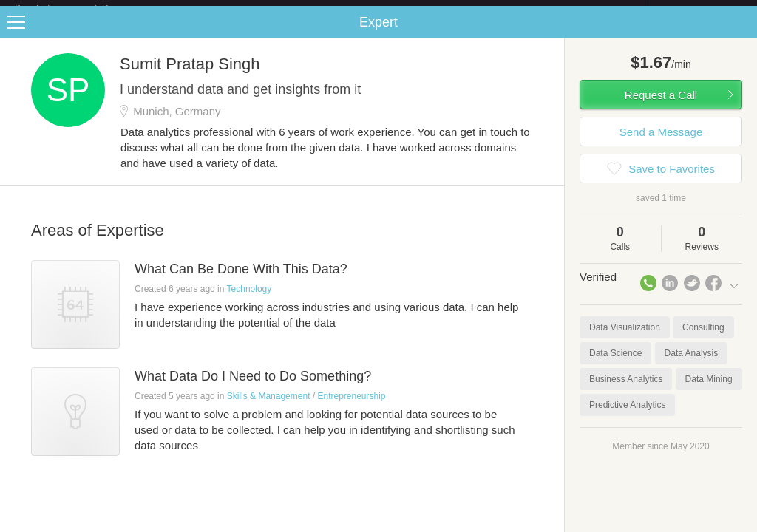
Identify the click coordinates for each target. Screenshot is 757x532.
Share (742, 34)
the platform (77, 8)
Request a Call (661, 107)
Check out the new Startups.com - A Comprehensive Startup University (488, 10)
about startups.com (700, 10)
